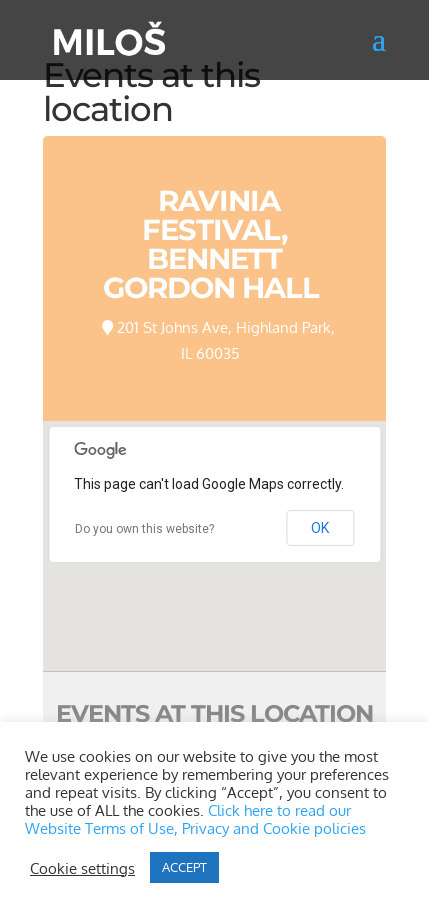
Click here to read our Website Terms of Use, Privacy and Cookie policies (195, 819)
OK (320, 528)
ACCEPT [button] (184, 867)
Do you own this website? (144, 529)
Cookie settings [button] (82, 868)
